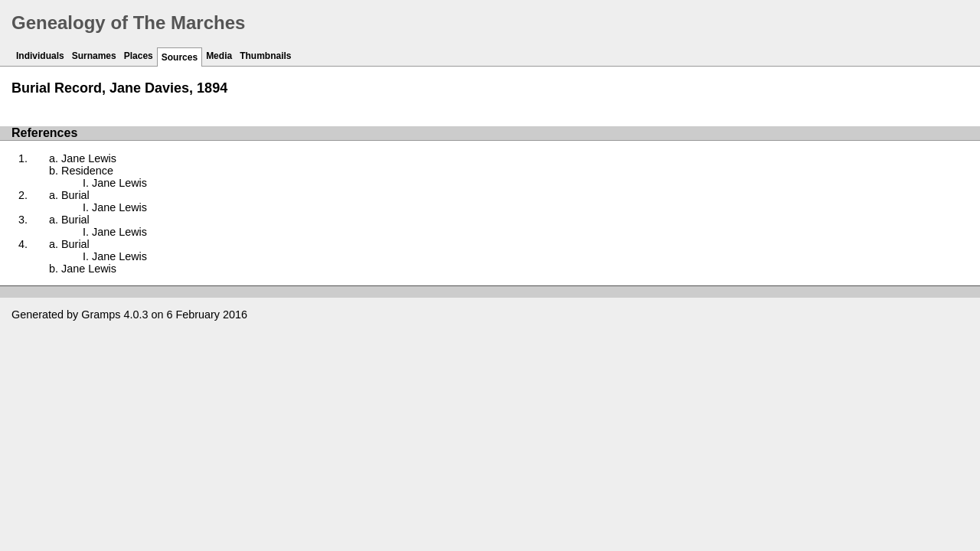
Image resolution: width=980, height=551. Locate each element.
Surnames (94, 56)
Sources (180, 57)
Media (219, 56)
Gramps (101, 315)
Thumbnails (265, 56)
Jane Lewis (89, 158)
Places (139, 56)
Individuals (40, 56)
